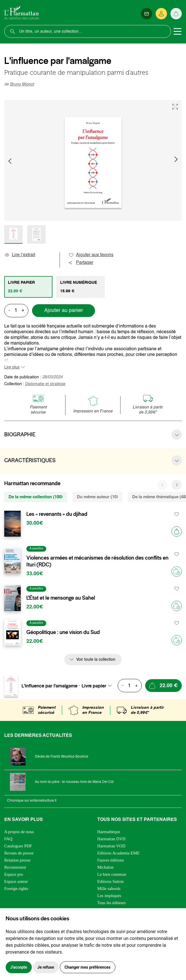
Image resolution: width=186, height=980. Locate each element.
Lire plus (12, 367)
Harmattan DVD (111, 839)
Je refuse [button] (46, 967)
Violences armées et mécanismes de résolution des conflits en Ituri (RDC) (97, 561)
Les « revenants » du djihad (57, 514)
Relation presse (17, 860)
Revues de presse (19, 853)
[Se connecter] (161, 14)
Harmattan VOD (111, 846)
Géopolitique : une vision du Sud (63, 632)
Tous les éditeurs (112, 903)
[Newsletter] (147, 14)
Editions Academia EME (118, 853)
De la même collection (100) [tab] (36, 497)
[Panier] (176, 14)
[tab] (28, 287)
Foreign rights (16, 889)
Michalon (105, 867)
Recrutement (15, 867)
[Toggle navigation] (177, 32)
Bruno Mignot (22, 84)
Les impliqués (109, 896)
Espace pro (14, 874)
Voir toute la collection (96, 660)
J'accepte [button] (19, 967)
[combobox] (98, 686)
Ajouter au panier (64, 310)
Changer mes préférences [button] (88, 967)
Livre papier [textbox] (94, 686)
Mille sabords (109, 889)
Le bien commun (112, 874)
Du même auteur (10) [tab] (97, 497)
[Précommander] (177, 572)
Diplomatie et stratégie (45, 384)
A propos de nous (19, 832)
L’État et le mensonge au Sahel (61, 598)
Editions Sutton (110, 881)
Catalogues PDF (18, 846)
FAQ (8, 839)
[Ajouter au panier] (177, 531)
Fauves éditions (111, 860)
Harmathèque (109, 832)
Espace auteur (16, 881)
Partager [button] (81, 263)
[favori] (177, 514)
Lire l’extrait (20, 255)
